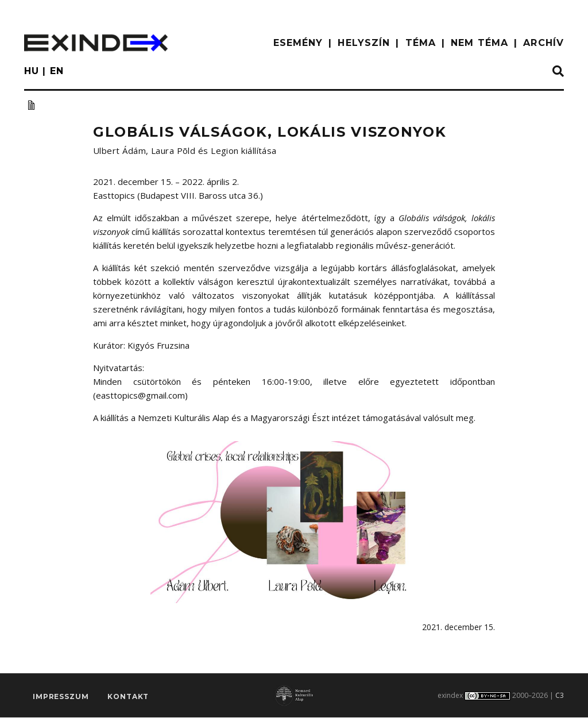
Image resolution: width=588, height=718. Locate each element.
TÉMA (421, 43)
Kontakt (128, 699)
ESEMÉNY (298, 43)
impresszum (61, 699)
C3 (560, 696)
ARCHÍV (543, 43)
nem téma (479, 43)
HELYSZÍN (364, 43)
